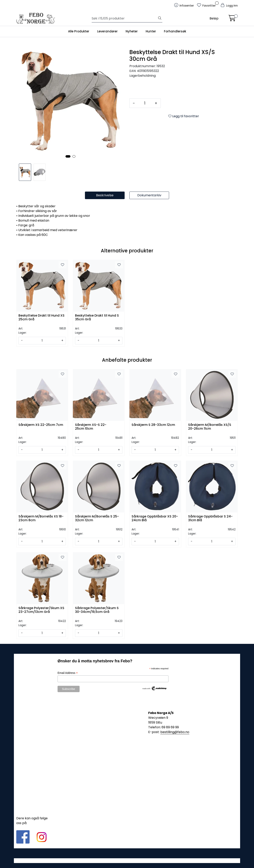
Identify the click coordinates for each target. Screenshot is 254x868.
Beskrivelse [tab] (105, 195)
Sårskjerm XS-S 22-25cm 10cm (91, 427)
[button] (68, 156)
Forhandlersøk (175, 31)
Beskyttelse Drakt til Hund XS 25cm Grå (41, 318)
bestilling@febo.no (175, 732)
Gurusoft (127, 861)
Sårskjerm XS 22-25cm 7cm (41, 425)
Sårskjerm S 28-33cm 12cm (153, 425)
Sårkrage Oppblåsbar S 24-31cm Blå (210, 518)
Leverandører (107, 31)
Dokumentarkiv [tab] (149, 195)
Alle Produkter (79, 31)
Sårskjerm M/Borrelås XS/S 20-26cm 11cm (210, 427)
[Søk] (125, 18)
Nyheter (132, 31)
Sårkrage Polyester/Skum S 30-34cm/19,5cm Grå (97, 610)
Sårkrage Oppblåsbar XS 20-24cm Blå (155, 518)
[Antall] (145, 103)
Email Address (68, 673)
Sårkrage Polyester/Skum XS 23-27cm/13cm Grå (41, 610)
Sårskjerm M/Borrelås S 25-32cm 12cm (97, 518)
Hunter (151, 31)
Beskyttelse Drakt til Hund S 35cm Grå (97, 318)
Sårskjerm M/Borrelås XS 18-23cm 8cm (41, 518)
